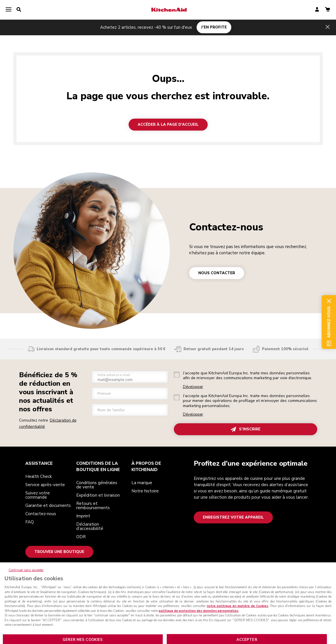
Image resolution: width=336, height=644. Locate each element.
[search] (19, 10)
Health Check (39, 476)
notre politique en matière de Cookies (238, 612)
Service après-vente (45, 485)
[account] (317, 10)
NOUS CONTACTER (217, 273)
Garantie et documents (48, 505)
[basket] (327, 10)
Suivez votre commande (38, 495)
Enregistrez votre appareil (233, 517)
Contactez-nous (226, 227)
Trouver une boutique (59, 552)
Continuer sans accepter (26, 576)
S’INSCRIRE (246, 429)
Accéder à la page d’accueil (168, 125)
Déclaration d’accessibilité (90, 526)
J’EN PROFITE (214, 27)
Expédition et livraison (98, 495)
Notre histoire (145, 491)
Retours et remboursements (93, 506)
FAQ (30, 522)
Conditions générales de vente (97, 485)
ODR (81, 537)
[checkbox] (177, 375)
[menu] (9, 10)
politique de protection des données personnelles (199, 617)
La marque (142, 483)
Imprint (83, 516)
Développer (193, 387)
